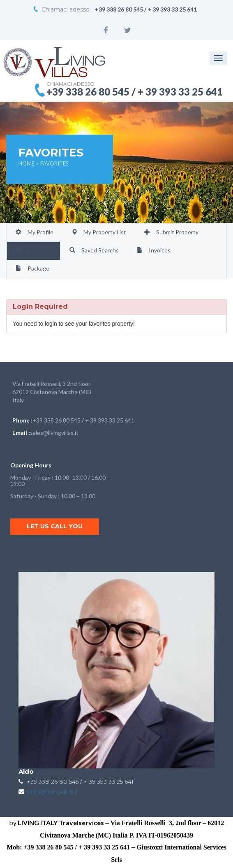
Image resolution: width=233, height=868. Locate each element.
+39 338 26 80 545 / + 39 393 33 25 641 (83, 420)
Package (32, 268)
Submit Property (171, 232)
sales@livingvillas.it (54, 433)
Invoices (154, 250)
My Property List (99, 232)
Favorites (33, 250)
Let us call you (55, 526)
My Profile (35, 232)
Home (27, 163)
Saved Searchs (94, 250)
